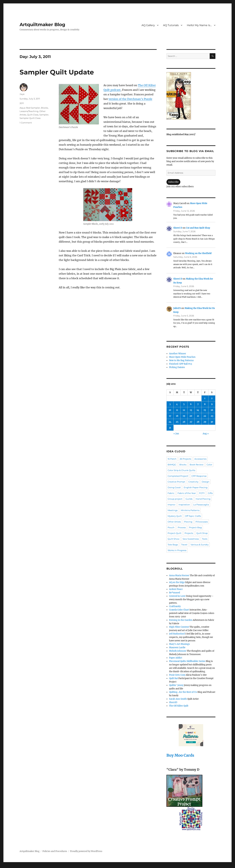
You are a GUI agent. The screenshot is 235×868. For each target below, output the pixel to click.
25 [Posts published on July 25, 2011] (177, 422)
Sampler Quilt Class (30, 118)
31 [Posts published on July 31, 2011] (170, 428)
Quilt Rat (173, 678)
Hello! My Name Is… (199, 25)
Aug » (206, 434)
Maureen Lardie (177, 647)
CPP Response (199, 476)
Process (182, 527)
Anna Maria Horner (179, 575)
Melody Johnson (178, 651)
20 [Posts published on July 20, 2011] (191, 416)
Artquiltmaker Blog (42, 24)
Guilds (189, 499)
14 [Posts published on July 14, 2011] (198, 410)
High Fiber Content (179, 627)
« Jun (176, 434)
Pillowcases (202, 522)
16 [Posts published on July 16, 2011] (212, 410)
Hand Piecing (203, 499)
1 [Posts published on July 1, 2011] (205, 398)
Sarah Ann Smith (178, 699)
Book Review (196, 465)
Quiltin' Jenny (176, 685)
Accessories (200, 459)
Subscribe (173, 182)
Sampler (44, 115)
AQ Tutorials (171, 25)
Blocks (44, 108)
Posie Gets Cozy (177, 675)
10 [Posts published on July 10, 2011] (170, 410)
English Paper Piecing (196, 487)
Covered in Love (177, 596)
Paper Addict (176, 658)
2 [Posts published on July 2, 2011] (212, 398)
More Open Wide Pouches (182, 357)
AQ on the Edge (177, 582)
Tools (205, 539)
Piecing (188, 522)
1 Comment (26, 123)
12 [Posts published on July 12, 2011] (184, 410)
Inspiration (184, 505)
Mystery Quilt (175, 516)
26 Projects (185, 459)
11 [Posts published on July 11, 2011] (177, 410)
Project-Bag (195, 527)
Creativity (193, 482)
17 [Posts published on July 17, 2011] (170, 416)
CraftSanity (175, 606)
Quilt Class (33, 115)
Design (206, 482)
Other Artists (174, 522)
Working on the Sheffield (198, 253)
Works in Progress (177, 550)
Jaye (22, 94)
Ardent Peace (176, 589)
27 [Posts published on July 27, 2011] (191, 422)
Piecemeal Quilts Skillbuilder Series (187, 661)
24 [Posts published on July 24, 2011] (170, 422)
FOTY (202, 493)
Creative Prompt (176, 482)
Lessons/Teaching (29, 111)
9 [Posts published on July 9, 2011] (212, 404)
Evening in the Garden (181, 620)
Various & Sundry (200, 545)
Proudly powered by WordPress (86, 851)
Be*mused (175, 593)
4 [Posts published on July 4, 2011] (177, 404)
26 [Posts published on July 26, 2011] (184, 422)
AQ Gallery (148, 25)
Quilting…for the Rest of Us (183, 692)
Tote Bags (173, 545)
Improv (171, 505)
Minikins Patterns (190, 510)
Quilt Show (173, 539)
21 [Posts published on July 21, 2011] (198, 416)
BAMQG (172, 465)
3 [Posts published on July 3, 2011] (170, 404)
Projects (189, 533)
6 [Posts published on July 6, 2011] (191, 404)
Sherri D (178, 228)
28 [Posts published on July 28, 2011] (198, 422)
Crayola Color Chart (179, 610)
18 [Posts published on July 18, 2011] (177, 416)
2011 (22, 103)
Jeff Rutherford (177, 634)
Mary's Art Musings (179, 644)
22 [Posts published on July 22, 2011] (205, 416)
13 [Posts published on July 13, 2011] (191, 410)
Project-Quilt (174, 533)
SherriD (173, 702)
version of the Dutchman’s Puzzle (130, 99)
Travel (184, 545)
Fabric (171, 493)
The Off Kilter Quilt (179, 706)
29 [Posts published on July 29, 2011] (205, 422)
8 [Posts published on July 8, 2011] (205, 404)
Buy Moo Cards (180, 755)
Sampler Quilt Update (57, 72)
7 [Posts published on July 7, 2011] (198, 404)
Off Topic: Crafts (193, 516)
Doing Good (174, 487)
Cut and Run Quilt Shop (198, 228)
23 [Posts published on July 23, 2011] (212, 416)
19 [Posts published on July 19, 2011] (184, 416)
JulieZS (177, 308)
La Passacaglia (201, 505)
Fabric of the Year (187, 493)
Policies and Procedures (55, 851)
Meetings (173, 510)
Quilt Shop (202, 533)
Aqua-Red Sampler (30, 108)
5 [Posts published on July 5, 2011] (184, 404)
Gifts (210, 493)
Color (209, 465)
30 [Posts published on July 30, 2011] (212, 422)
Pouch (171, 527)
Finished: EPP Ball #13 (180, 364)
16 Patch (172, 459)
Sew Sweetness (191, 539)
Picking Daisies (177, 367)
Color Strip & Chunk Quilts (181, 470)
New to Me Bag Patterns (181, 360)
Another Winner (178, 354)
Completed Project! (178, 476)
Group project (175, 499)
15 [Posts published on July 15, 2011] (205, 410)
